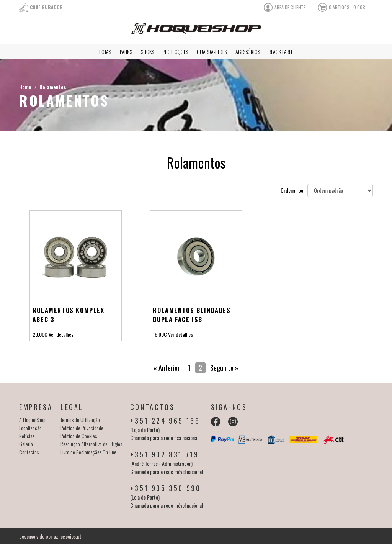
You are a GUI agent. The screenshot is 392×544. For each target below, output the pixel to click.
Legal (72, 407)
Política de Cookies (79, 436)
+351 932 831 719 (165, 454)
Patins (126, 52)
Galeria (26, 444)
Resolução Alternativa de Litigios (91, 444)
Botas (105, 52)
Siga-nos (229, 407)
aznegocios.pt (68, 536)
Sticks (147, 52)
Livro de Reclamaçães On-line (88, 452)
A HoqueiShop (32, 420)
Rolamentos (53, 87)
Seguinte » (224, 368)
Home (25, 87)
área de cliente (290, 7)
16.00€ (160, 334)
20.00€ (40, 334)
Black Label (281, 52)
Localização (30, 428)
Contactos (29, 452)
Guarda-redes (212, 52)
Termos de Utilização (80, 420)
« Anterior (167, 368)
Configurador (46, 7)
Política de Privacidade (82, 428)
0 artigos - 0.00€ (347, 7)
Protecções (175, 52)
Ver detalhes (61, 334)
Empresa (36, 407)
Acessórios (248, 52)
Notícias (27, 436)
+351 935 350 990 (166, 488)
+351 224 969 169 (165, 421)
